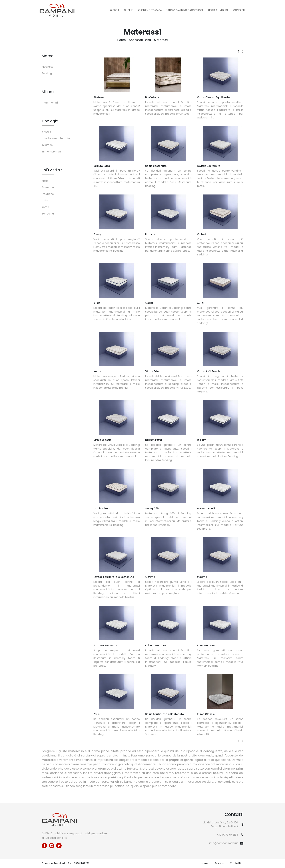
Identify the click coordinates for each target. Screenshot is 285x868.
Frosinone (48, 194)
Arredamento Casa (150, 10)
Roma (45, 207)
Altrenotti (48, 67)
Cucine (128, 10)
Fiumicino (48, 187)
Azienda (114, 10)
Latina (45, 200)
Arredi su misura (218, 10)
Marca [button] (48, 56)
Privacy (219, 863)
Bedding (47, 73)
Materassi (161, 40)
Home (122, 40)
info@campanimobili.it (224, 843)
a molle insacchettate (56, 138)
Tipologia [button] (50, 121)
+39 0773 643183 (227, 835)
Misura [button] (48, 92)
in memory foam (53, 152)
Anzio (45, 181)
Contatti (239, 10)
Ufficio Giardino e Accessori (185, 10)
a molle (46, 132)
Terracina (48, 214)
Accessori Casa (140, 40)
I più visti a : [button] (52, 170)
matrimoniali (50, 103)
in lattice (47, 145)
